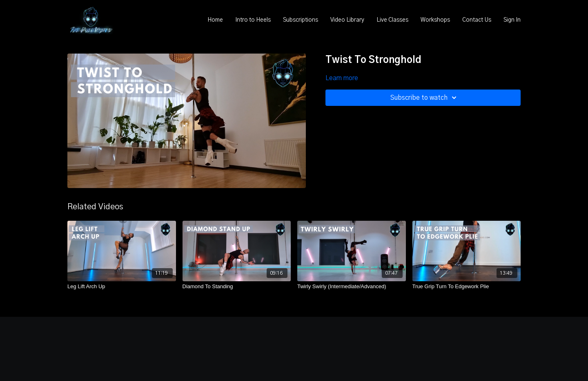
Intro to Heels (253, 20)
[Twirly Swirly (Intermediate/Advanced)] (352, 287)
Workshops (435, 20)
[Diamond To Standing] (237, 287)
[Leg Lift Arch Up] (122, 287)
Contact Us (477, 20)
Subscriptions (301, 20)
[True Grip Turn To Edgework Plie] (467, 287)
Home (215, 20)
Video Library (347, 20)
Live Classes (392, 20)
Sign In (512, 20)
